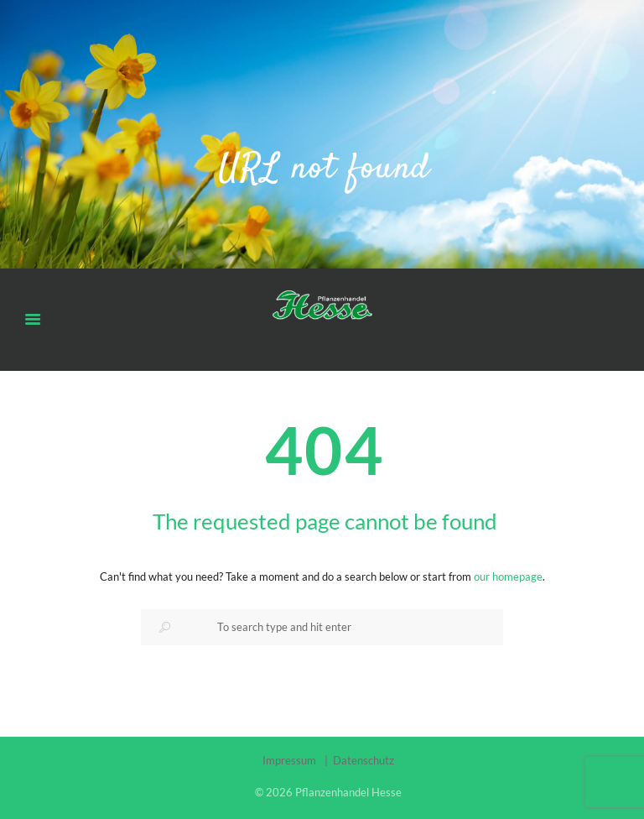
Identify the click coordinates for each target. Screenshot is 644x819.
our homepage (508, 576)
